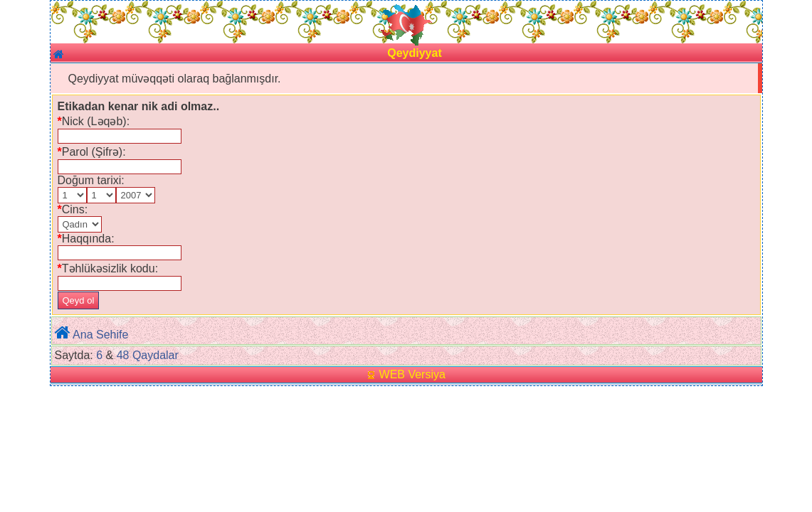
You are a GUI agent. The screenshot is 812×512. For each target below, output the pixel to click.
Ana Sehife (100, 335)
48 (123, 355)
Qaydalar (155, 355)
